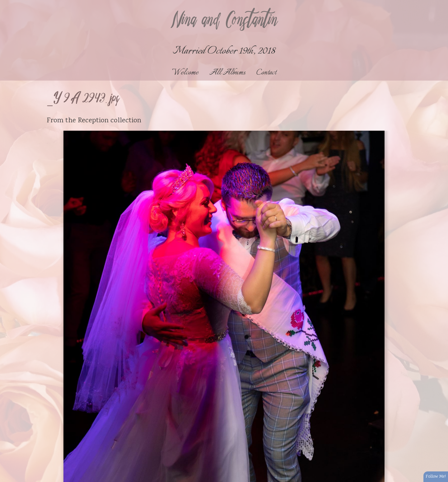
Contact (266, 73)
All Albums (227, 73)
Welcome (185, 73)
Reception (93, 121)
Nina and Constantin (224, 21)
